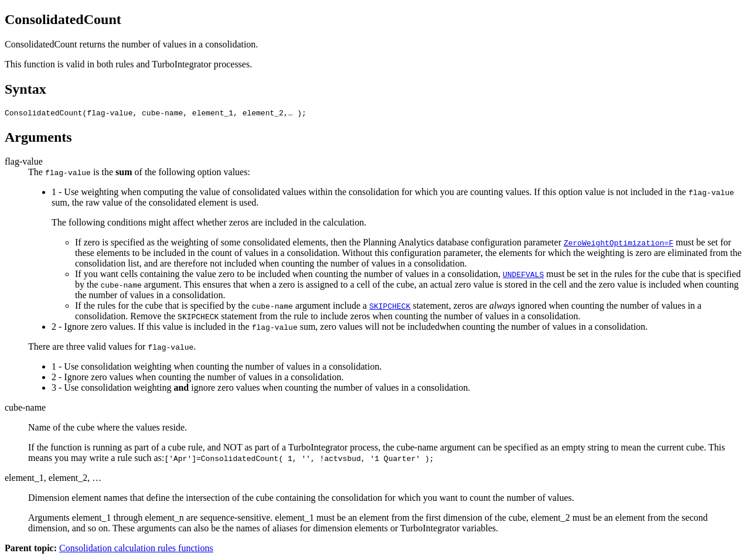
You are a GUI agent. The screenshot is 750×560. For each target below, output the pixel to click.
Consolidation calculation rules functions (136, 550)
